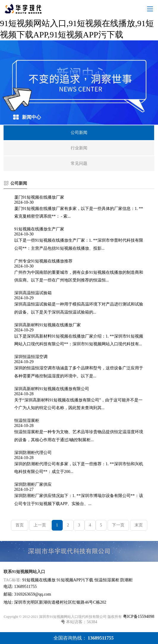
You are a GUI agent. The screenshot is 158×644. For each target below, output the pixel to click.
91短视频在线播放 (39, 580)
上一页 (40, 525)
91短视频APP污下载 (75, 580)
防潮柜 (127, 580)
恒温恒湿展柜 (107, 580)
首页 (20, 525)
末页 (139, 525)
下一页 (118, 525)
